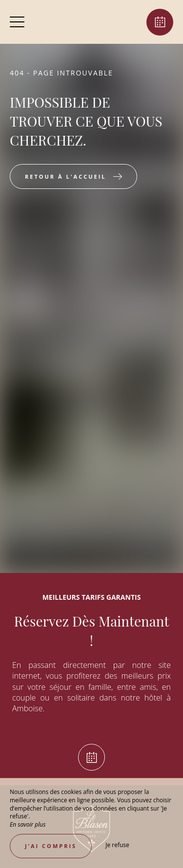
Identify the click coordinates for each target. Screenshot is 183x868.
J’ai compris (51, 846)
